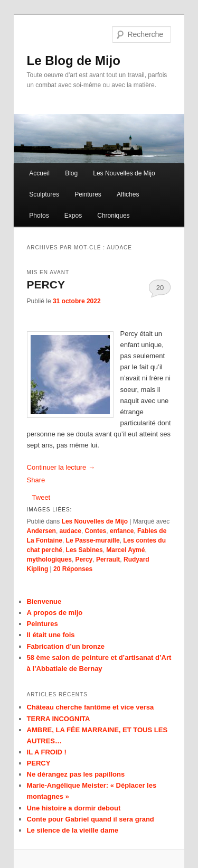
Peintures (88, 194)
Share (36, 480)
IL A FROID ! (47, 752)
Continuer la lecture (61, 467)
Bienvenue (44, 601)
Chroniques (113, 216)
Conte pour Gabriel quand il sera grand (91, 819)
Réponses (73, 569)
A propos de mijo (55, 613)
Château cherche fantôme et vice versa (91, 707)
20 (160, 288)
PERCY (46, 284)
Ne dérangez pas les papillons (76, 774)
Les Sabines (84, 550)
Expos (73, 216)
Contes (96, 531)
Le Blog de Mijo (74, 60)
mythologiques (49, 559)
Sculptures (44, 194)
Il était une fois (51, 635)
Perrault (108, 559)
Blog (71, 173)
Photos (39, 216)
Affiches (128, 194)
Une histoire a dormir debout (74, 808)
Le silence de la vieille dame (73, 830)
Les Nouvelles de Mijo (124, 173)
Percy (84, 559)
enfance (122, 531)
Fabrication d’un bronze (66, 646)
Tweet (41, 497)
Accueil (39, 173)
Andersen (41, 531)
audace (70, 531)
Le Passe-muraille (93, 540)
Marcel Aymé (125, 550)
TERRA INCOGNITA (59, 719)
